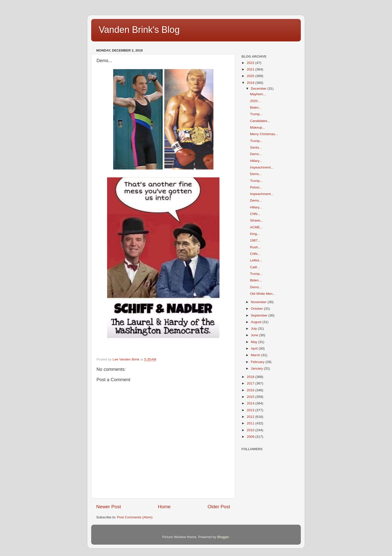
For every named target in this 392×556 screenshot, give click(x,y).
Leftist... (256, 260)
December (259, 89)
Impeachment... (262, 167)
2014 (251, 403)
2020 (251, 76)
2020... (255, 101)
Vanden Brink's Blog (139, 30)
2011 (251, 423)
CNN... (255, 214)
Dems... (256, 154)
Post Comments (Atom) (135, 517)
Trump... (256, 114)
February (258, 362)
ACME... (256, 227)
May (254, 342)
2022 (251, 63)
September (260, 315)
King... (255, 234)
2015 (251, 397)
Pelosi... (256, 187)
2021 (251, 69)
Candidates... (260, 121)
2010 (251, 430)
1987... (255, 240)
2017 (251, 383)
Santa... (256, 147)
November (259, 302)
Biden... (256, 107)
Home (164, 507)
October (257, 309)
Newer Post (109, 507)
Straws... (257, 220)
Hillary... (256, 161)
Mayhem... (258, 94)
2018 (251, 377)
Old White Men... (263, 294)
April (255, 348)
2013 (251, 410)
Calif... (255, 267)
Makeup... (258, 127)
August (257, 322)
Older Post (219, 507)
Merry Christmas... (264, 134)
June (255, 335)
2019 (251, 83)
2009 (251, 437)
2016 (251, 390)
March (256, 355)
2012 (251, 417)
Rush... (255, 247)
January (257, 368)
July (254, 329)
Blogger (223, 537)
